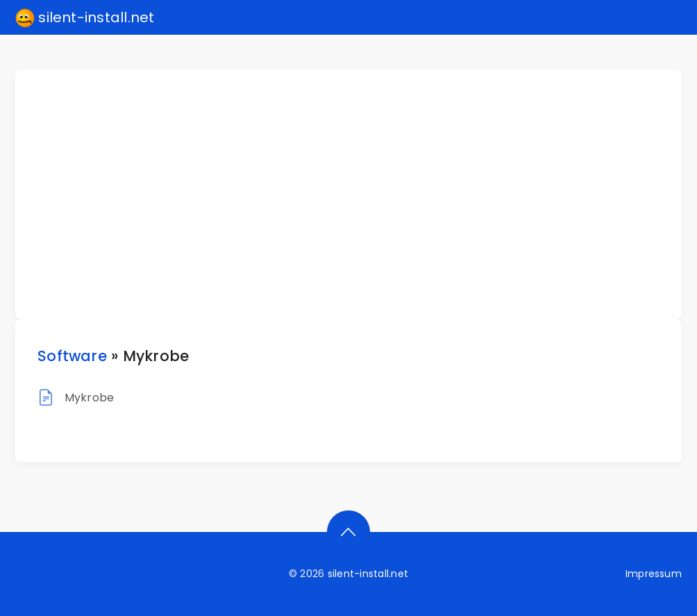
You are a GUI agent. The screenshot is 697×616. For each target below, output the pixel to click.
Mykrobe (90, 398)
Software (72, 356)
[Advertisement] (357, 194)
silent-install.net (85, 18)
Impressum (654, 574)
